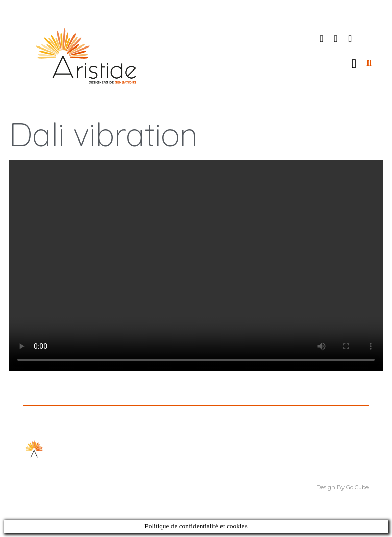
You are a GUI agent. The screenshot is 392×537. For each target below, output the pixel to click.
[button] (354, 63)
